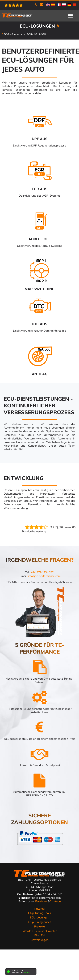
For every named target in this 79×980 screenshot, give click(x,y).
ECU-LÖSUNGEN (36, 34)
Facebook (41, 901)
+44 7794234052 (42, 572)
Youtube (56, 901)
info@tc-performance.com (44, 576)
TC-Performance (13, 34)
